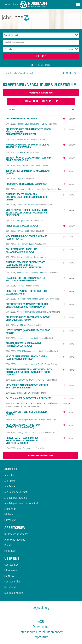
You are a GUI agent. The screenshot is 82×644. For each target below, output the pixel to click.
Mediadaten (10, 551)
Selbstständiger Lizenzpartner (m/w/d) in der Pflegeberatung (29, 159)
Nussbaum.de (11, 565)
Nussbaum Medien (14, 593)
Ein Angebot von (25, 4)
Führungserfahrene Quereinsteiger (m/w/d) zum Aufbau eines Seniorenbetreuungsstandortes (26, 265)
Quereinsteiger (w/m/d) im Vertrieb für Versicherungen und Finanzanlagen (27, 305)
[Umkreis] (68, 49)
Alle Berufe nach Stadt (16, 492)
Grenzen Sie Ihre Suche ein (41, 101)
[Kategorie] (38, 35)
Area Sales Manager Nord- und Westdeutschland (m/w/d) (23, 426)
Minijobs (9, 514)
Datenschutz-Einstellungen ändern (41, 632)
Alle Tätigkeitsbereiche (16, 498)
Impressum (41, 637)
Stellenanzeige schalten (16, 534)
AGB (41, 621)
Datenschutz (41, 627)
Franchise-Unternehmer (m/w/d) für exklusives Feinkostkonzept (26, 279)
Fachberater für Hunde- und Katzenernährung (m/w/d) (21, 251)
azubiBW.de (10, 509)
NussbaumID (11, 587)
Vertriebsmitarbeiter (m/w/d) (22, 119)
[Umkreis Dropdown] (77, 49)
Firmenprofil (10, 520)
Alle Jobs (9, 475)
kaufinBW (9, 576)
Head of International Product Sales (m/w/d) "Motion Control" (26, 358)
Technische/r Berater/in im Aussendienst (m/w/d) (28, 172)
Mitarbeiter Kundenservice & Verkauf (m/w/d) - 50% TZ (26, 238)
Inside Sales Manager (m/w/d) (22, 226)
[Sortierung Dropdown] (73, 109)
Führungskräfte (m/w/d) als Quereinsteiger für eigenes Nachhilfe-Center (27, 197)
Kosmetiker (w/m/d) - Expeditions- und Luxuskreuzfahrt (26, 292)
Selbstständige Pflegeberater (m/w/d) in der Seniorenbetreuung (28, 318)
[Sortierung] (38, 110)
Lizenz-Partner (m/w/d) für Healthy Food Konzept (28, 332)
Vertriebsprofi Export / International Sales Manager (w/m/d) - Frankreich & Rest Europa (27, 213)
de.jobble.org (41, 608)
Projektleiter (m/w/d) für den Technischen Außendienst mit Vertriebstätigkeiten (23, 440)
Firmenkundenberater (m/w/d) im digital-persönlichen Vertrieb (28, 146)
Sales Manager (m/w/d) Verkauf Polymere (28, 398)
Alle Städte (10, 481)
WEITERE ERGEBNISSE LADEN (40, 455)
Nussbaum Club (12, 581)
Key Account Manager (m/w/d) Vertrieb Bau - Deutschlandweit (27, 386)
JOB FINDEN (41, 56)
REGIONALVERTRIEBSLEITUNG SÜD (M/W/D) (26, 184)
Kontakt (8, 545)
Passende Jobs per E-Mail (41, 93)
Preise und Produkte (15, 540)
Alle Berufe (10, 486)
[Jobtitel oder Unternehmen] (41, 42)
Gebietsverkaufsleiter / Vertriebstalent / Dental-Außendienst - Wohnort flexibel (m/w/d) (29, 372)
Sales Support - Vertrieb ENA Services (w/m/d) (27, 413)
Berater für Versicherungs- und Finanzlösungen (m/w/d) (24, 345)
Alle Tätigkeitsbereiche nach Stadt (22, 503)
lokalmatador (11, 570)
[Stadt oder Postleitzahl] (33, 49)
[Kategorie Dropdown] (77, 35)
